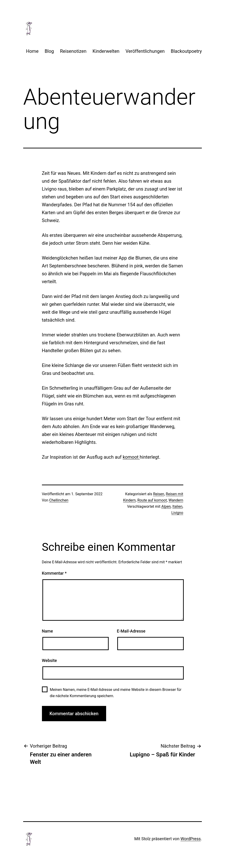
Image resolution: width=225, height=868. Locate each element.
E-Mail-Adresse (131, 631)
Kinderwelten (106, 51)
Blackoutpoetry (186, 51)
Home (32, 51)
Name (48, 631)
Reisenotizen (73, 51)
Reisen (159, 494)
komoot (131, 457)
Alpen (166, 506)
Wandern (176, 500)
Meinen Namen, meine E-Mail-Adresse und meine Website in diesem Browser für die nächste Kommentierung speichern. (116, 693)
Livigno (177, 513)
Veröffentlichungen (145, 51)
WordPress (191, 839)
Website (49, 660)
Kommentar (54, 573)
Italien (177, 506)
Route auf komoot (152, 500)
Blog (49, 51)
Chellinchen (59, 500)
